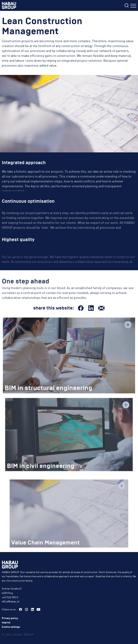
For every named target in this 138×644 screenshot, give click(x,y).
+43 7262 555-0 (10, 597)
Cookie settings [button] (11, 627)
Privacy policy (10, 618)
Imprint (6, 622)
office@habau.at (11, 601)
